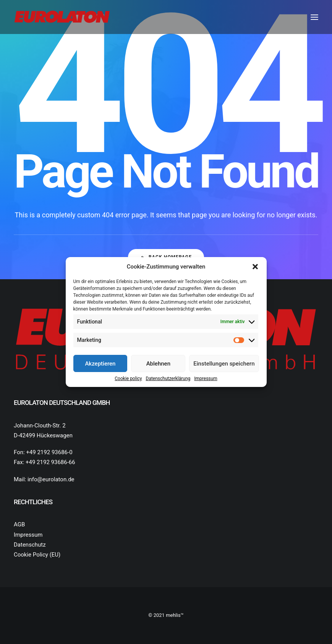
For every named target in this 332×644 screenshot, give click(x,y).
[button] (255, 267)
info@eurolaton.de (51, 479)
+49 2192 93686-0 (49, 452)
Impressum (206, 379)
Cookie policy (128, 379)
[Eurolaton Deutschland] (62, 17)
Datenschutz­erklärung (168, 379)
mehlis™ (175, 615)
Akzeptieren (100, 364)
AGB (19, 524)
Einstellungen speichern (224, 364)
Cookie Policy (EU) (37, 555)
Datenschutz (30, 545)
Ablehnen (158, 364)
